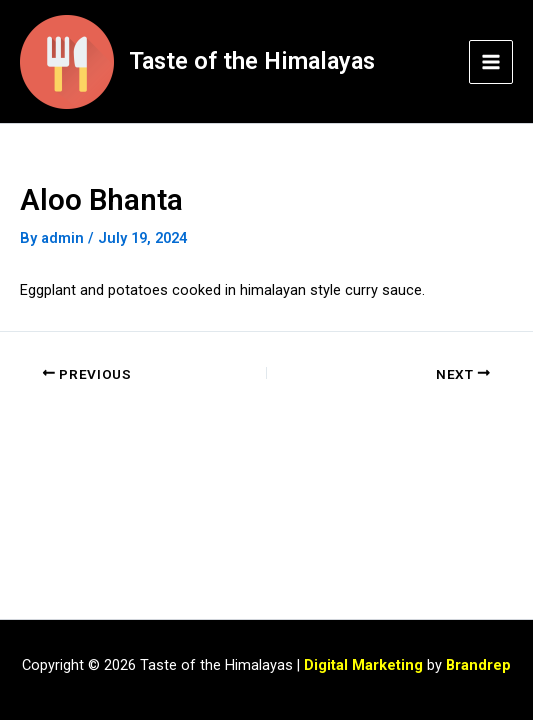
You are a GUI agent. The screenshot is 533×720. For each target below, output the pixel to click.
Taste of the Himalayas (252, 61)
